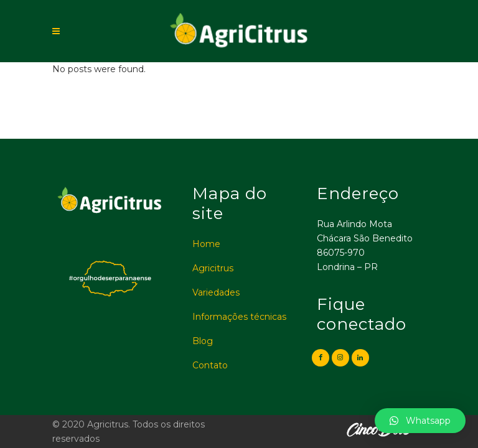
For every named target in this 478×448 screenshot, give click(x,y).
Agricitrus (213, 268)
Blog (203, 341)
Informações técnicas (239, 317)
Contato (210, 365)
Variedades (216, 292)
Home (206, 244)
